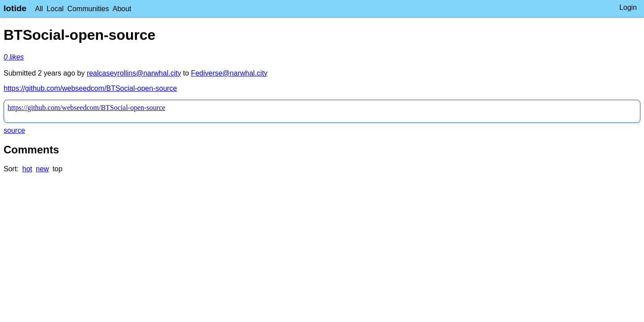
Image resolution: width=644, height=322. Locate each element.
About (122, 9)
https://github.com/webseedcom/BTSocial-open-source (90, 88)
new (42, 169)
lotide (15, 8)
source (14, 130)
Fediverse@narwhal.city (229, 73)
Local (55, 9)
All (39, 9)
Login (628, 7)
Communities (88, 9)
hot (27, 169)
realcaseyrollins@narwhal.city (134, 73)
